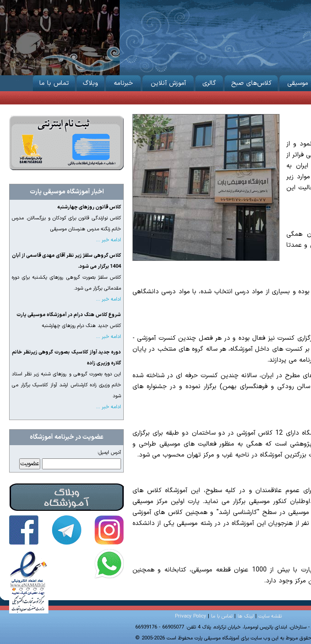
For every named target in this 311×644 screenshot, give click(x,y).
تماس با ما (54, 82)
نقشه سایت (270, 616)
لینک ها (245, 616)
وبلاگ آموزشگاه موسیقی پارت (67, 497)
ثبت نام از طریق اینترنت (66, 143)
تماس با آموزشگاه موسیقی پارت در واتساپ (109, 564)
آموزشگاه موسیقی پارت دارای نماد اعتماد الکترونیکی (29, 581)
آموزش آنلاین (168, 82)
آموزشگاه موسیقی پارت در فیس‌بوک (24, 530)
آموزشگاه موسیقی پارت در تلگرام (67, 530)
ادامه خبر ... (108, 240)
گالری (209, 82)
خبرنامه (123, 82)
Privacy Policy (190, 616)
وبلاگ (90, 82)
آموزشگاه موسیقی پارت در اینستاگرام (109, 530)
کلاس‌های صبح (251, 82)
